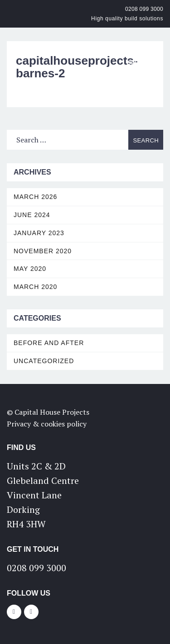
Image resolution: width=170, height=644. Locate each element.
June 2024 (32, 215)
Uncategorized (44, 361)
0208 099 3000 (144, 9)
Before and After (49, 343)
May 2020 (30, 269)
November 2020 (43, 251)
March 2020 (35, 287)
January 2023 (39, 233)
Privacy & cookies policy (47, 424)
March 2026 (35, 197)
